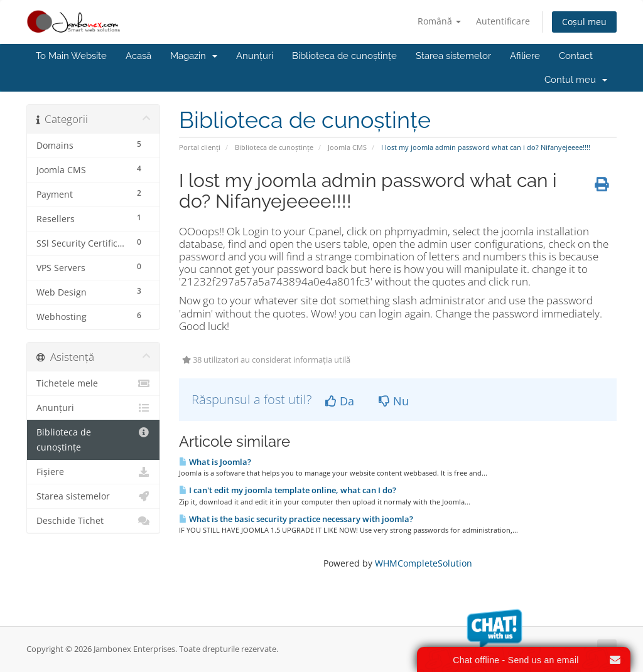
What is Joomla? (215, 462)
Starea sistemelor (453, 56)
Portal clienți (200, 147)
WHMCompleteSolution (424, 563)
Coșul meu (584, 22)
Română (439, 21)
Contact (576, 56)
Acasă (138, 56)
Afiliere (525, 56)
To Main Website (71, 56)
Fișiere (93, 472)
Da (340, 401)
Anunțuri (255, 56)
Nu (394, 401)
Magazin (194, 56)
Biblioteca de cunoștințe (344, 56)
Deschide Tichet (93, 521)
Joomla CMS (347, 147)
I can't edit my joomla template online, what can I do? (288, 490)
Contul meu (576, 80)
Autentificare (503, 21)
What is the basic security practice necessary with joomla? (296, 519)
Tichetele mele (93, 383)
